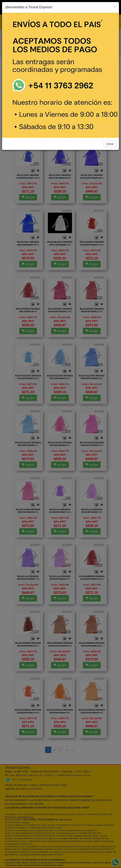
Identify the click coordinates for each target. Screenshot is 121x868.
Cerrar (110, 144)
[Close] (115, 6)
